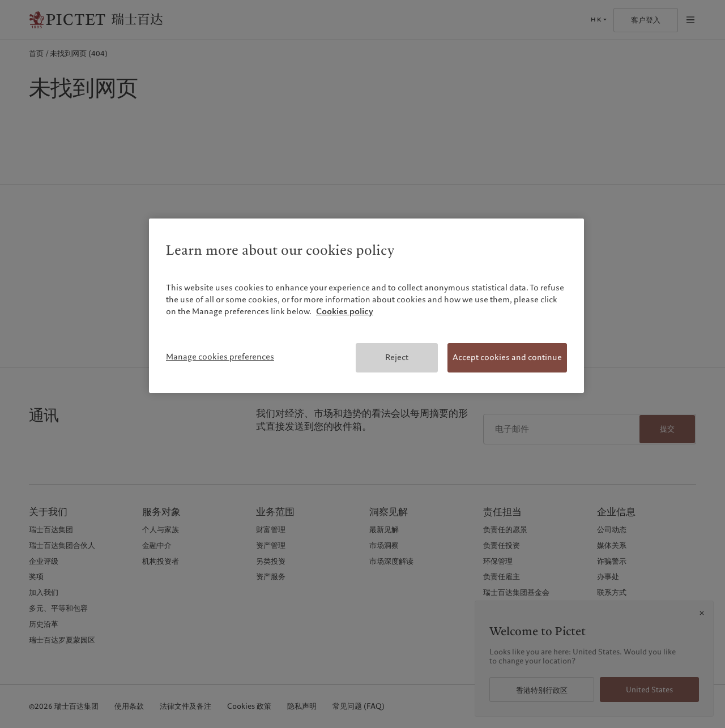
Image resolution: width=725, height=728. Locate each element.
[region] (366, 306)
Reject (397, 357)
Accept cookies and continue (507, 357)
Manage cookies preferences (220, 357)
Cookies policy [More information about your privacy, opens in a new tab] (345, 311)
